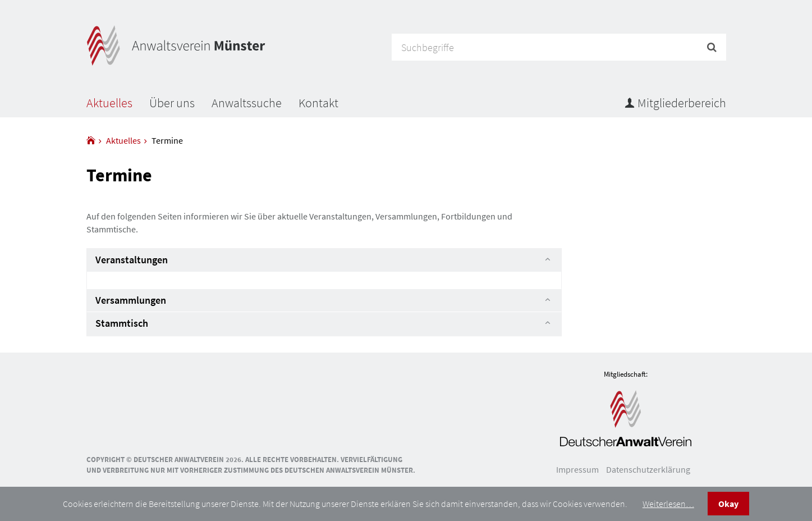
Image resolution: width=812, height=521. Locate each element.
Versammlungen (131, 300)
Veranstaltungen (132, 260)
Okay (728, 504)
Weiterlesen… (668, 504)
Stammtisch (122, 323)
